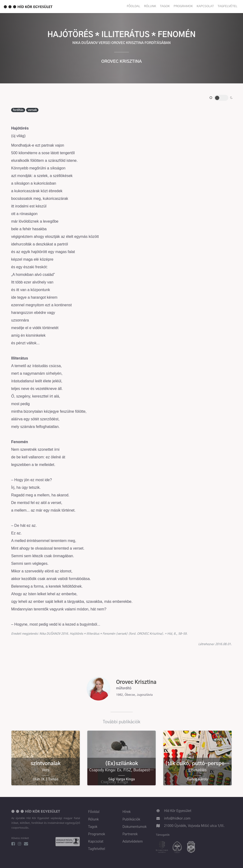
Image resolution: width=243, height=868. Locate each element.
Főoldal (133, 6)
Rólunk (150, 6)
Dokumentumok (135, 827)
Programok (183, 6)
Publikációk (131, 820)
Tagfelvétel (227, 6)
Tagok (165, 6)
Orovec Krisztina (122, 62)
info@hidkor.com (177, 819)
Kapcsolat (205, 6)
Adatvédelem (133, 842)
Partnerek (130, 834)
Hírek (126, 812)
